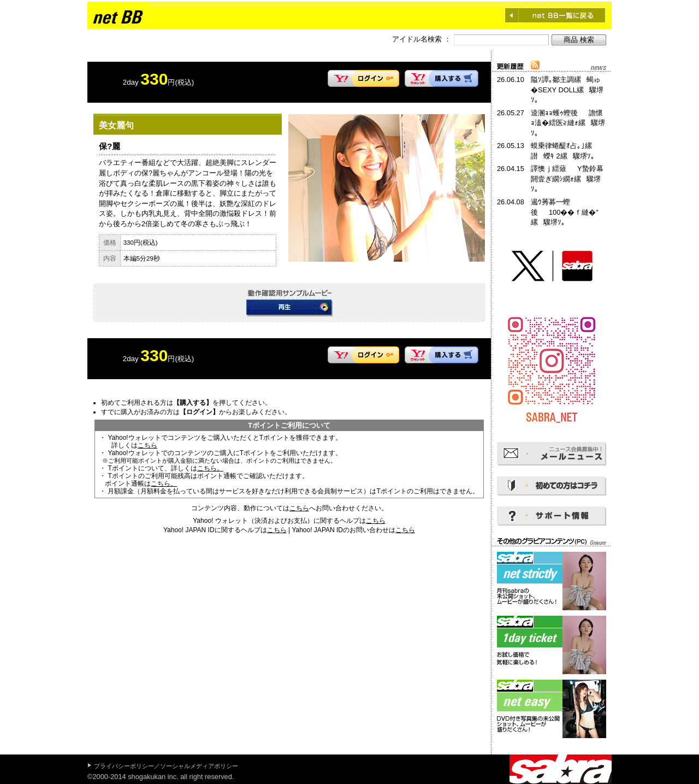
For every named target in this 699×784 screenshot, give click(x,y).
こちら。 (210, 468)
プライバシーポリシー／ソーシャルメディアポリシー (166, 766)
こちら (147, 445)
